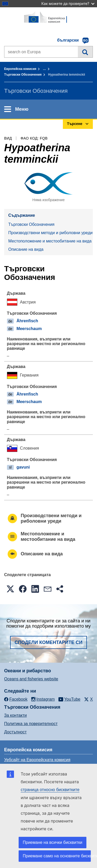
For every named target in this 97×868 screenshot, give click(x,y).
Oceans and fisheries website (31, 679)
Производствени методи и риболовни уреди (50, 233)
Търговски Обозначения (23, 75)
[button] (10, 589)
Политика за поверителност (31, 724)
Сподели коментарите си (49, 642)
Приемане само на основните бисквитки (57, 856)
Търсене (85, 52)
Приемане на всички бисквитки (53, 842)
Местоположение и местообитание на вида (50, 241)
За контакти (15, 715)
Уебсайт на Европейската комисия (37, 760)
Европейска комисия (20, 69)
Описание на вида (26, 249)
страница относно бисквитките (50, 790)
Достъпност (15, 732)
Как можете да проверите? (68, 4)
